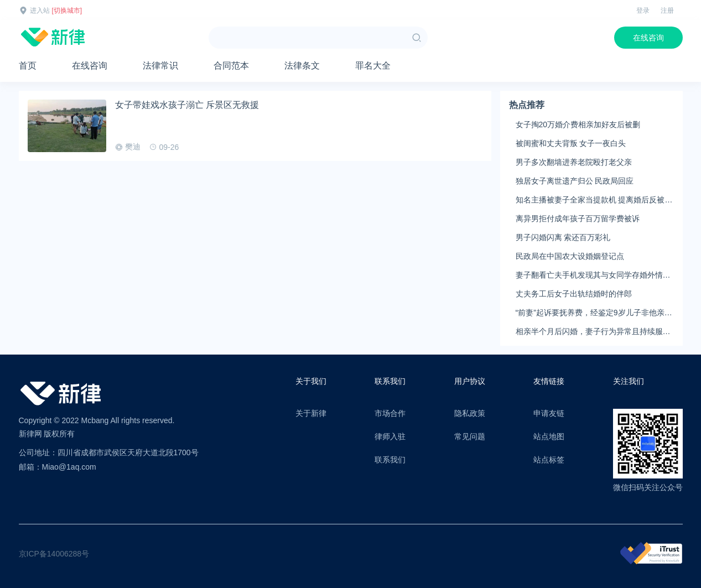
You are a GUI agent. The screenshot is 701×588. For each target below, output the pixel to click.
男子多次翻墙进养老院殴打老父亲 (574, 162)
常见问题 (470, 436)
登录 (643, 11)
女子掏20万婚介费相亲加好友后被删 (578, 124)
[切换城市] (67, 11)
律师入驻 (390, 436)
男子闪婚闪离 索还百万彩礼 (563, 237)
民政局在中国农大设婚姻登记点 (570, 256)
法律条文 (302, 66)
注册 (667, 11)
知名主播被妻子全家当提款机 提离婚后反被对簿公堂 (594, 200)
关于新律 (311, 413)
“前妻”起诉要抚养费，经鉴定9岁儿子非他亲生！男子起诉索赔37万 (590, 313)
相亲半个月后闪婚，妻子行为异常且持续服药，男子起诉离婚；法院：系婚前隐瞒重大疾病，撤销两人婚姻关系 (593, 332)
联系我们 (390, 460)
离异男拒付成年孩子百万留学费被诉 (578, 218)
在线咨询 (648, 38)
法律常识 (160, 66)
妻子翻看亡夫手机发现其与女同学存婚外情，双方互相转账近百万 (593, 275)
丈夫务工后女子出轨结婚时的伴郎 (574, 294)
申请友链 (549, 413)
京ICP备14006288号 (54, 554)
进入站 (40, 11)
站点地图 (549, 436)
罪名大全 (373, 66)
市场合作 (390, 413)
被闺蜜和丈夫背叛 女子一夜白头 (571, 143)
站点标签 (549, 460)
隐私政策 (470, 413)
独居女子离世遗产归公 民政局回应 (575, 181)
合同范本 (231, 66)
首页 (28, 66)
